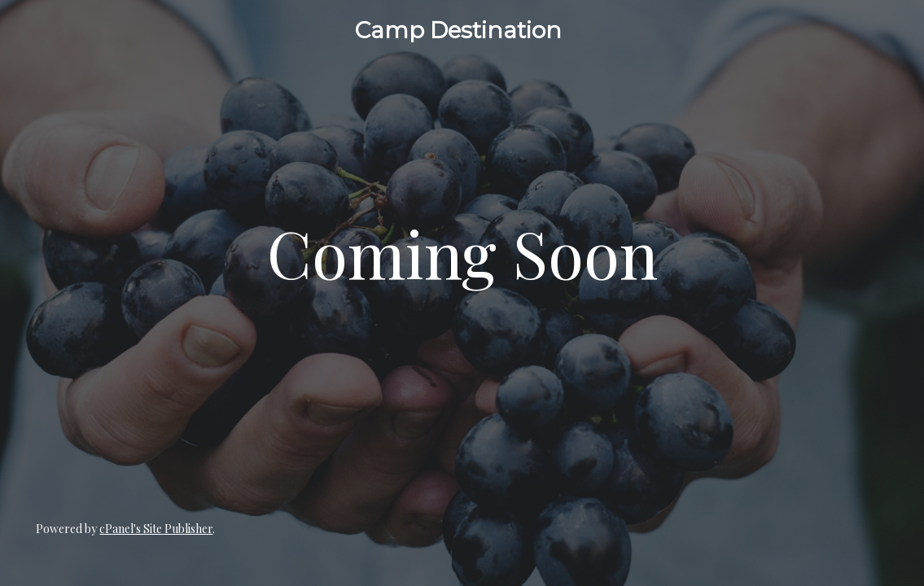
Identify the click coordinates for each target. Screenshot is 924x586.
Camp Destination (458, 30)
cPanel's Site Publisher (156, 529)
